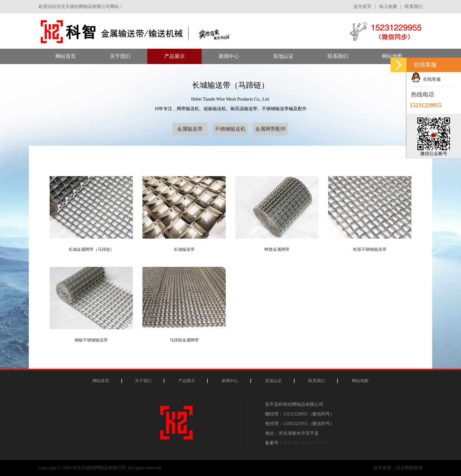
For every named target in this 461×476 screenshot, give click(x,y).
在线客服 (426, 79)
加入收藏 (388, 7)
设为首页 (362, 7)
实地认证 (273, 381)
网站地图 (360, 381)
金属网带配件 (271, 129)
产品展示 (187, 381)
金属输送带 (190, 129)
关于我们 (143, 381)
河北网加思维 (409, 468)
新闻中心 (230, 381)
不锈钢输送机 (230, 129)
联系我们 (414, 7)
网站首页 (101, 381)
